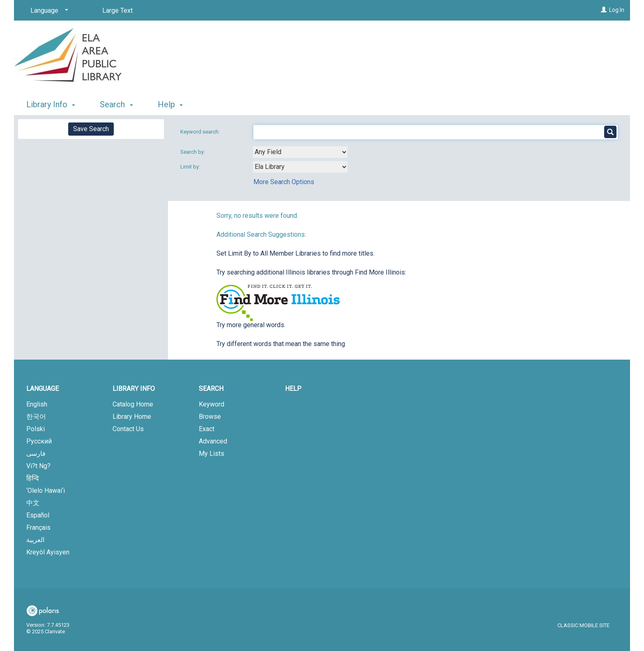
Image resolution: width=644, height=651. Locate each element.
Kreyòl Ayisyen (48, 552)
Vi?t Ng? (38, 466)
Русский (39, 441)
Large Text (117, 10)
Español (38, 515)
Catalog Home (133, 404)
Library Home (132, 417)
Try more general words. (251, 325)
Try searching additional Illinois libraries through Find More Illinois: (311, 272)
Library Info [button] (51, 104)
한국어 (36, 417)
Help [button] (170, 104)
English (37, 404)
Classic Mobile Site (583, 625)
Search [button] (116, 104)
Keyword (212, 404)
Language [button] (43, 389)
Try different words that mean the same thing (281, 344)
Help (293, 389)
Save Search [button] (91, 129)
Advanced (213, 441)
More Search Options (284, 182)
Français (38, 527)
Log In (617, 10)
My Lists (212, 454)
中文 (33, 503)
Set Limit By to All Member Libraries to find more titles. (296, 253)
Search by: (193, 152)
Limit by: (191, 167)
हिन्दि (33, 478)
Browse (210, 417)
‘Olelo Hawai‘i (46, 491)
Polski (36, 429)
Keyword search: (201, 132)
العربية (35, 540)
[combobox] (300, 152)
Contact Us (128, 429)
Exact (207, 429)
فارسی (36, 454)
